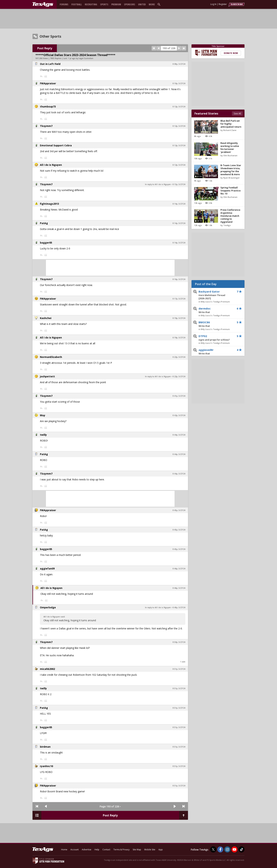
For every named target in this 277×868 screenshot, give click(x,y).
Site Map (137, 850)
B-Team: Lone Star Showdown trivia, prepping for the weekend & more (231, 170)
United (142, 4)
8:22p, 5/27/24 (179, 357)
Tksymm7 (46, 126)
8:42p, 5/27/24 (179, 415)
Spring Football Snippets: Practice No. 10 (231, 191)
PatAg (44, 223)
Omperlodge (48, 607)
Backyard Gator (215, 295)
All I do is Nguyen (51, 165)
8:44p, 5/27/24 (179, 435)
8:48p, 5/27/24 (179, 607)
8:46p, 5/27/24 (179, 569)
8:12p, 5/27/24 (179, 107)
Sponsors (130, 4)
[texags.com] (43, 5)
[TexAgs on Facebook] (220, 849)
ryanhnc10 (46, 766)
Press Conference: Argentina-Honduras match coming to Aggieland (231, 216)
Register (223, 4)
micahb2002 (47, 669)
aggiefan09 (47, 569)
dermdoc (215, 310)
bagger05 (46, 243)
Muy (43, 415)
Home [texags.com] (64, 850)
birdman (45, 747)
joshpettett (47, 376)
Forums (64, 4)
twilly (43, 435)
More (152, 4)
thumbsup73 (48, 106)
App (161, 850)
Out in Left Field (50, 64)
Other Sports (50, 36)
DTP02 (215, 338)
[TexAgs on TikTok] (241, 849)
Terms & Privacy (121, 850)
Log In (213, 4)
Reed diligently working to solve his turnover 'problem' (230, 147)
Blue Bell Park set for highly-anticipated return (231, 124)
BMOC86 (215, 324)
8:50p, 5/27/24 (179, 642)
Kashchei (46, 318)
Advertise (87, 850)
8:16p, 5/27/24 (179, 279)
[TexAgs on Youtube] (234, 849)
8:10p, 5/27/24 (179, 83)
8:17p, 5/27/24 (179, 299)
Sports (104, 4)
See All (237, 113)
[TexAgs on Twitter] (213, 849)
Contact (106, 850)
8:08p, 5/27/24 (179, 64)
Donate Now (231, 53)
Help (97, 850)
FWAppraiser (48, 83)
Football (77, 4)
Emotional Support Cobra (56, 145)
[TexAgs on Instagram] (227, 849)
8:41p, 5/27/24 (179, 396)
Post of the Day (206, 284)
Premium (116, 4)
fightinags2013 (49, 204)
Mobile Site (150, 850)
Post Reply (45, 48)
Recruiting (91, 4)
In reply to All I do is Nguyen (158, 184)
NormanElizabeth (51, 357)
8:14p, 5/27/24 (179, 204)
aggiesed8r (215, 352)
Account (75, 850)
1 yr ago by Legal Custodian (81, 58)
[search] (160, 4)
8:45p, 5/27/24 (179, 510)
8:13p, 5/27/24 (179, 184)
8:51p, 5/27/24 (179, 669)
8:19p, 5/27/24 (179, 318)
